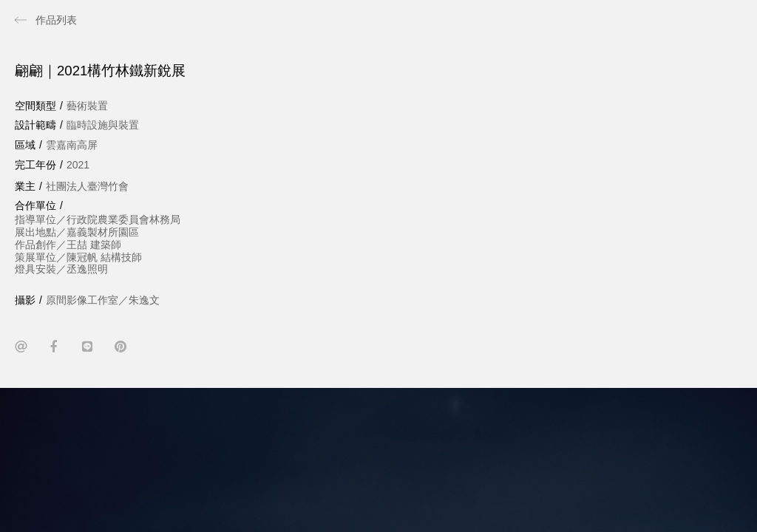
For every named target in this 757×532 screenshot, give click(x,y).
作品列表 (56, 20)
